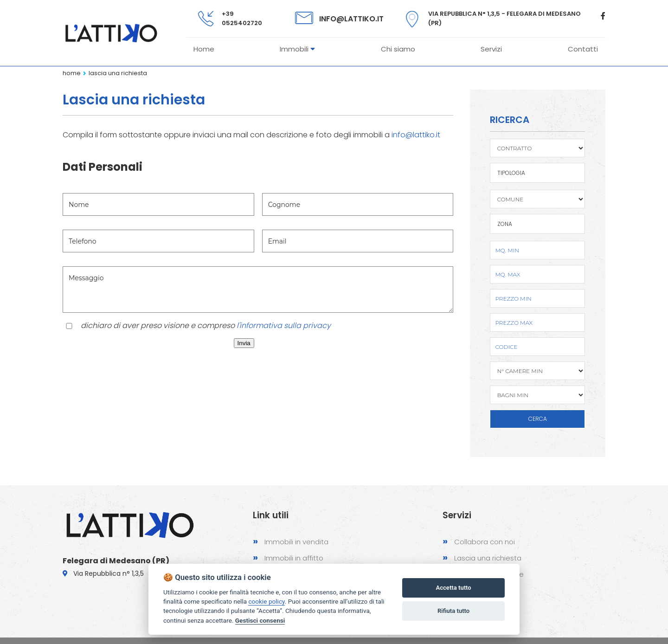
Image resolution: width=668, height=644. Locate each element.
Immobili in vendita (291, 541)
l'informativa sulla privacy (284, 325)
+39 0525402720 (242, 18)
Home (72, 73)
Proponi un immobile (483, 574)
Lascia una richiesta (118, 73)
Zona (505, 224)
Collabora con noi (479, 541)
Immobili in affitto (288, 557)
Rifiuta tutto (453, 611)
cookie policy (266, 601)
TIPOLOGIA (511, 173)
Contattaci (467, 590)
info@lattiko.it (351, 19)
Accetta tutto (453, 588)
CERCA (538, 419)
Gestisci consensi (260, 620)
